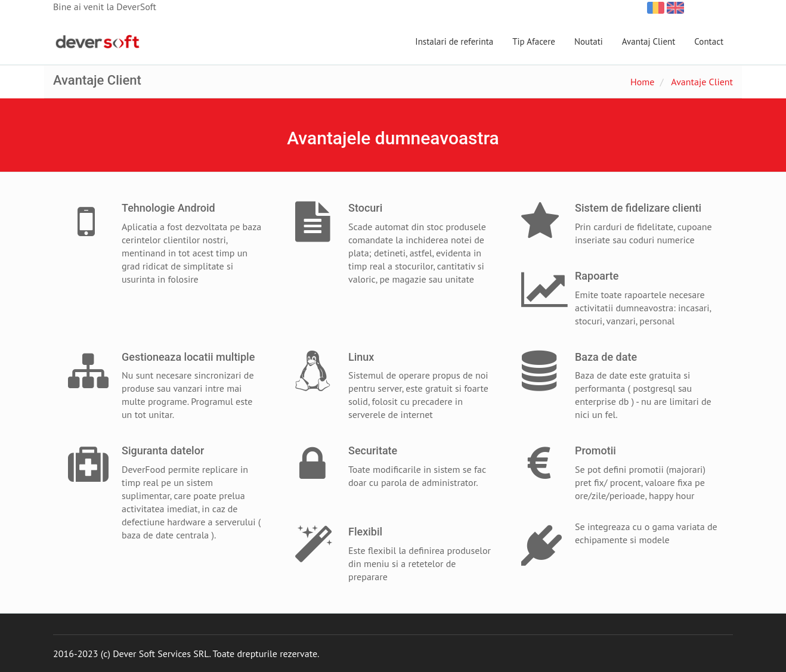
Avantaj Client (649, 41)
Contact (709, 41)
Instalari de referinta (454, 41)
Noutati (589, 41)
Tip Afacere (534, 41)
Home (642, 82)
